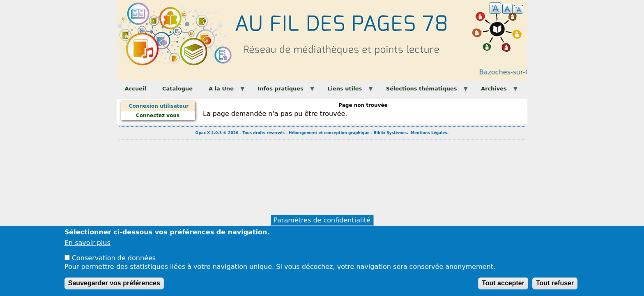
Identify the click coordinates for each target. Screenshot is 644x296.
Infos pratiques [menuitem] (283, 91)
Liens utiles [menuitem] (347, 91)
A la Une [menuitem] (223, 91)
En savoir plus (87, 247)
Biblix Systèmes (390, 133)
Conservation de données (114, 262)
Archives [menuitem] (496, 91)
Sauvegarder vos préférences (114, 288)
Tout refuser (555, 288)
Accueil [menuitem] (136, 89)
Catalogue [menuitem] (177, 89)
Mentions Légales (429, 133)
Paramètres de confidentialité (322, 224)
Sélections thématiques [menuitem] (423, 91)
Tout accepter (503, 288)
